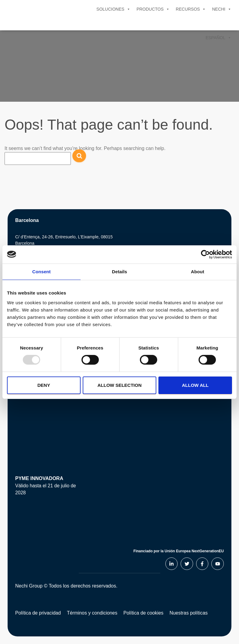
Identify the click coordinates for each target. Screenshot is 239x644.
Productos (153, 9)
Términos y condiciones (93, 612)
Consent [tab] (42, 271)
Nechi (222, 9)
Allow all (195, 385)
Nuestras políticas (191, 612)
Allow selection (119, 385)
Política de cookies (145, 612)
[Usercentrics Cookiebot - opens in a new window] (205, 254)
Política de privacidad (38, 612)
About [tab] (198, 271)
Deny (44, 385)
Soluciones (113, 9)
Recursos (191, 9)
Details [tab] (120, 271)
